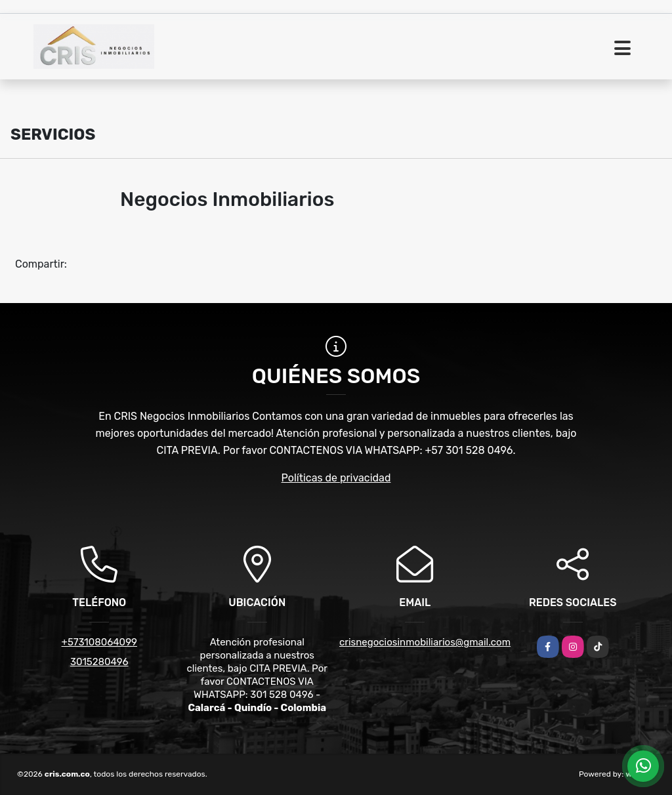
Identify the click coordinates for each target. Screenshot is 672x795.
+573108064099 (99, 642)
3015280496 (99, 662)
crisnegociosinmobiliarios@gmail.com (425, 642)
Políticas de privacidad (336, 478)
